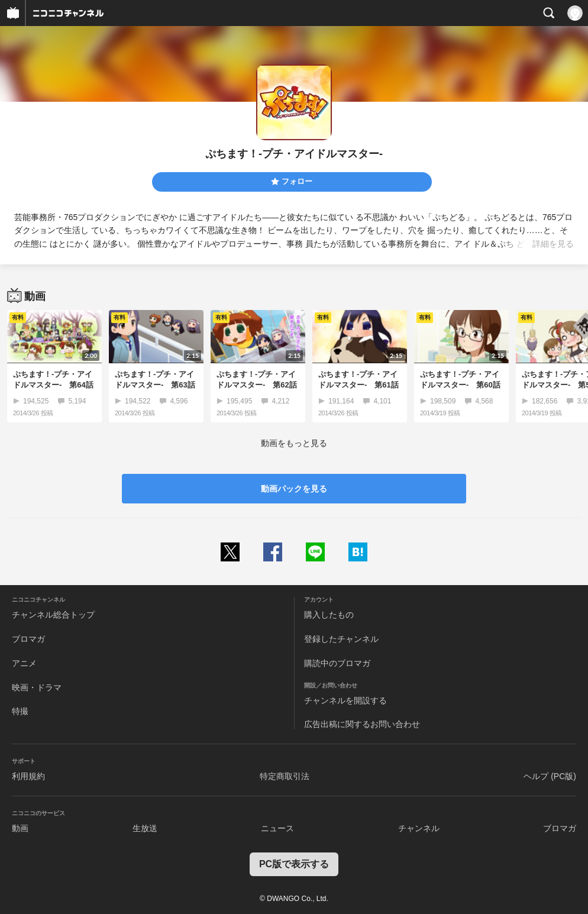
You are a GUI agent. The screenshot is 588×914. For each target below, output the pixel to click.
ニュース (277, 828)
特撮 (20, 711)
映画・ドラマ (37, 687)
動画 (20, 828)
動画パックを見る (294, 489)
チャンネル (419, 828)
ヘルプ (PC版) (550, 776)
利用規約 (28, 776)
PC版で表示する (294, 864)
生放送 (145, 828)
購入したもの (329, 615)
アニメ (24, 663)
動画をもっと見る (294, 443)
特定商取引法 (285, 776)
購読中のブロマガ (337, 663)
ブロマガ (28, 639)
